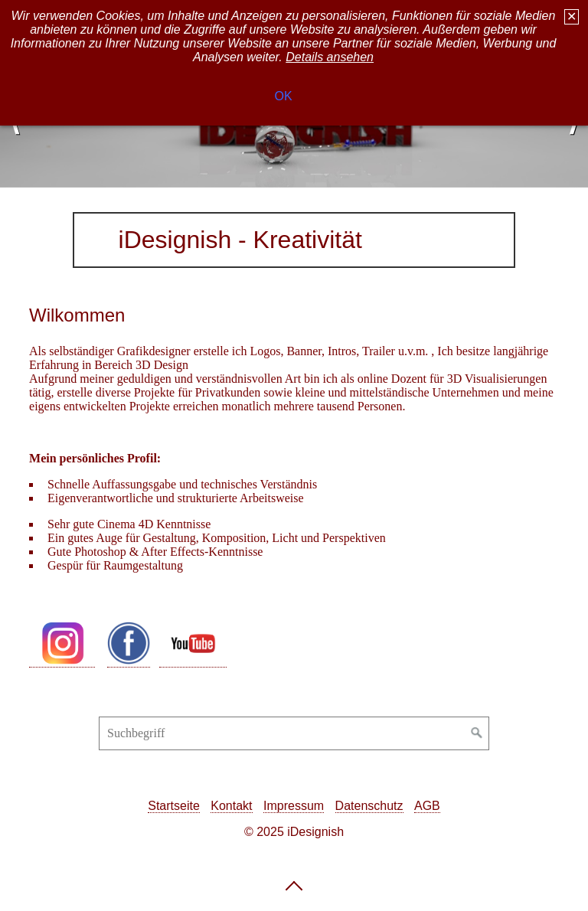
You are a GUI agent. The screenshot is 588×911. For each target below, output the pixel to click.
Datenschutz (369, 806)
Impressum (294, 806)
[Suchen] (477, 733)
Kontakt (231, 806)
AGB (427, 806)
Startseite (174, 806)
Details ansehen (330, 53)
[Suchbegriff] (294, 733)
